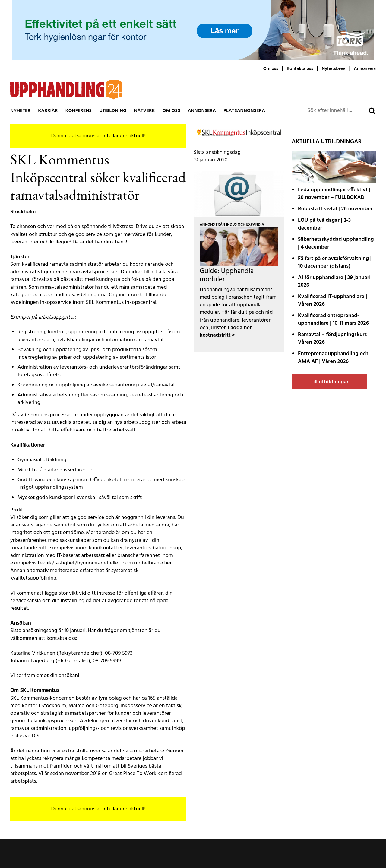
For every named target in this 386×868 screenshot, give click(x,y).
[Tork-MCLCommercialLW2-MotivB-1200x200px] (193, 30)
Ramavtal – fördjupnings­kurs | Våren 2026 (334, 339)
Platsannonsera (244, 111)
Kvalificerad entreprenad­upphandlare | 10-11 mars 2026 (333, 320)
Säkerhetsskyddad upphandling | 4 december (336, 243)
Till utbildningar (329, 382)
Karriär (48, 111)
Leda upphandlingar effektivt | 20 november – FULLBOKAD (334, 194)
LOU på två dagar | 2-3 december (324, 224)
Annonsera (365, 69)
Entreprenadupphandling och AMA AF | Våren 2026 (333, 358)
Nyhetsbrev (334, 69)
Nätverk (144, 111)
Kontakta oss (300, 69)
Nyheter (20, 111)
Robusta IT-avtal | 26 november (335, 209)
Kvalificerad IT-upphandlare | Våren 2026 (332, 300)
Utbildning (113, 111)
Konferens (79, 111)
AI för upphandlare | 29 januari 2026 (334, 281)
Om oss (271, 69)
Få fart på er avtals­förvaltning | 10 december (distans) (335, 262)
